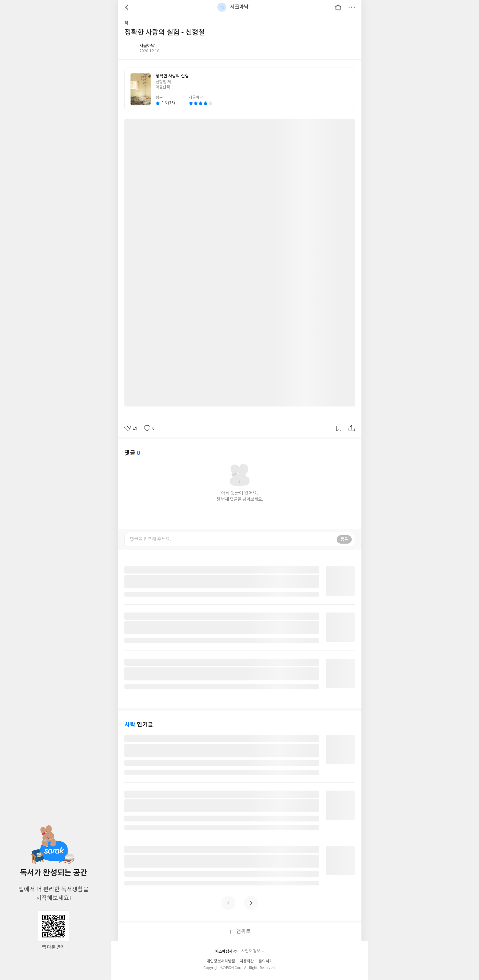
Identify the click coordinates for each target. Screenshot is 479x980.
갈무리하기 (339, 428)
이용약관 (247, 961)
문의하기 (266, 961)
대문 (338, 7)
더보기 (352, 7)
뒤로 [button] (128, 7)
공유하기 (352, 428)
